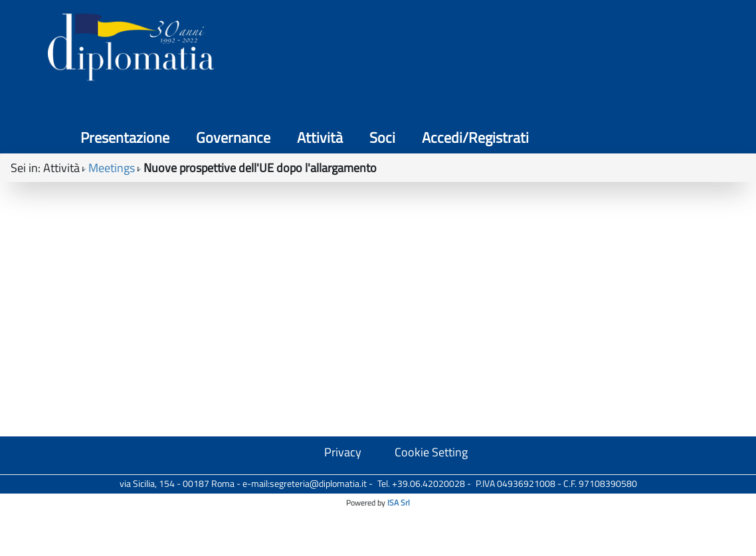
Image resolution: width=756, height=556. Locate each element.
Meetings (112, 120)
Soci (576, 53)
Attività (514, 53)
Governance (427, 53)
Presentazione (319, 53)
